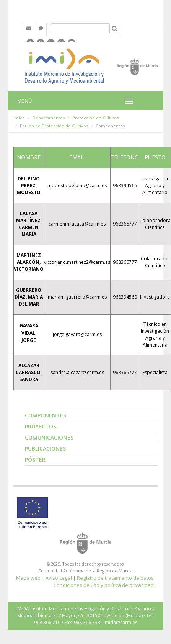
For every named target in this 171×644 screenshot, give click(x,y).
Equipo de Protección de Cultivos (54, 126)
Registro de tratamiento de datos (115, 578)
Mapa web (28, 578)
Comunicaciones (49, 437)
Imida (19, 118)
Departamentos (49, 118)
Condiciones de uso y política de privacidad (104, 585)
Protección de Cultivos (95, 118)
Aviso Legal (59, 578)
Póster (35, 460)
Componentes (46, 415)
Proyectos (41, 426)
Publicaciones (45, 449)
